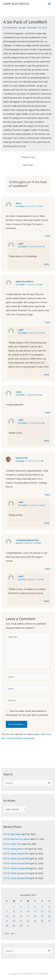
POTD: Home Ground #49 (16, 863)
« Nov (6, 933)
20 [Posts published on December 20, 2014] (49, 916)
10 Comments (10, 27)
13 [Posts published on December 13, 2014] (49, 911)
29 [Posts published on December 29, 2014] (14, 925)
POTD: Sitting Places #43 (16, 849)
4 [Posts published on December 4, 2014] (35, 907)
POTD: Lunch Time (13, 844)
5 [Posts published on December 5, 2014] (42, 907)
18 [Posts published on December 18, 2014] (35, 916)
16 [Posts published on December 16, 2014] (21, 916)
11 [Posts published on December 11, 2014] (35, 911)
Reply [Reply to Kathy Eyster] (47, 495)
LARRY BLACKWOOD (16, 4)
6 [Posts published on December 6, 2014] (49, 907)
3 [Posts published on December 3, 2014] (28, 907)
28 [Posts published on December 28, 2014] (7, 925)
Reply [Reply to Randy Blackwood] (47, 322)
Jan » (13, 933)
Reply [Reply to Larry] (46, 264)
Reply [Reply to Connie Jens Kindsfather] (47, 569)
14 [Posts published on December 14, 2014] (7, 916)
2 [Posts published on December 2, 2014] (21, 907)
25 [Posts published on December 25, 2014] (35, 921)
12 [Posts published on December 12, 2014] (42, 911)
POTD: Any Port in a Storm (17, 839)
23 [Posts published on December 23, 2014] (21, 921)
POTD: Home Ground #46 (16, 878)
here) (20, 146)
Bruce (18, 203)
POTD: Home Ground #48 (16, 868)
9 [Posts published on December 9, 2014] (21, 911)
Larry (21, 244)
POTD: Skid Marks (12, 834)
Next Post (28, 165)
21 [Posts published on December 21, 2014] (7, 921)
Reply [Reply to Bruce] (47, 236)
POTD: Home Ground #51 (16, 854)
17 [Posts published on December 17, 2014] (28, 916)
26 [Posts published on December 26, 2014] (42, 921)
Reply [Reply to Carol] (47, 412)
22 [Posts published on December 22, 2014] (14, 921)
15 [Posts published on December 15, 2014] (14, 916)
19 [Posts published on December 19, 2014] (42, 916)
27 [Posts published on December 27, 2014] (49, 921)
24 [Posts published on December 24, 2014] (28, 921)
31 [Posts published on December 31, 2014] (28, 925)
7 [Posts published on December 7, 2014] (7, 911)
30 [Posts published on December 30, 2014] (21, 925)
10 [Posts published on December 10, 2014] (28, 911)
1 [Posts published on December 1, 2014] (14, 907)
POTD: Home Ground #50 (16, 858)
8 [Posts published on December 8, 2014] (14, 911)
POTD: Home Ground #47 (16, 873)
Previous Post (28, 157)
